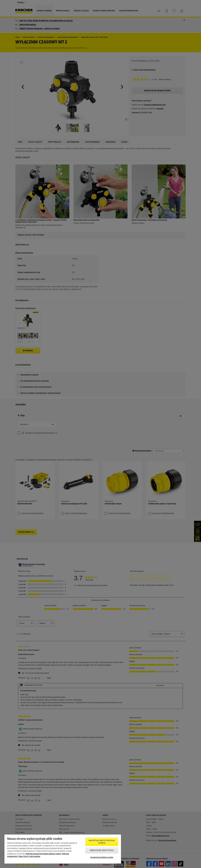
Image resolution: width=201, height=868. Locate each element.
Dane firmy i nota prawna (29, 856)
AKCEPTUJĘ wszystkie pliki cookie (102, 842)
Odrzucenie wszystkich (102, 850)
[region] (63, 849)
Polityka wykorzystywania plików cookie (43, 854)
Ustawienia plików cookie (102, 857)
